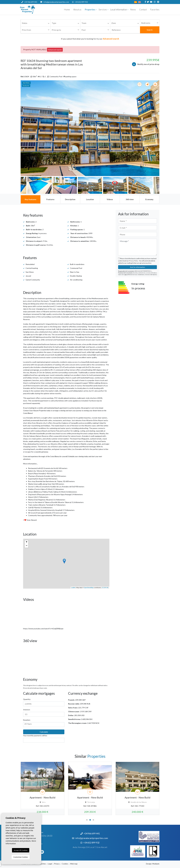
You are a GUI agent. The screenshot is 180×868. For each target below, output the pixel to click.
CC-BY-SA (105, 588)
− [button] (27, 546)
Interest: (27, 710)
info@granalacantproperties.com (56, 2)
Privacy (57, 864)
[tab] (30, 199)
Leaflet (73, 588)
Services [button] (103, 10)
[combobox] (36, 23)
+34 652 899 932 (80, 2)
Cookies (65, 864)
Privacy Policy (134, 261)
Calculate (44, 732)
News (133, 10)
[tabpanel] (42, 788)
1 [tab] (87, 820)
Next (156, 128)
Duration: (27, 720)
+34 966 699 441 (29, 2)
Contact (143, 10)
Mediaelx (156, 864)
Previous (24, 128)
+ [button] (27, 542)
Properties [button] (90, 10)
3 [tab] (93, 820)
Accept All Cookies (21, 850)
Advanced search (55, 50)
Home (67, 10)
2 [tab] (90, 820)
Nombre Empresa (35, 9)
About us (77, 10)
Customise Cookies (21, 857)
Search (150, 30)
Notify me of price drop (146, 64)
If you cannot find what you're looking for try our (90, 39)
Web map (74, 864)
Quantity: (27, 699)
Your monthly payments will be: (35, 736)
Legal (50, 864)
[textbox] (36, 23)
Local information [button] (119, 10)
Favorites (155, 10)
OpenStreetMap (89, 588)
